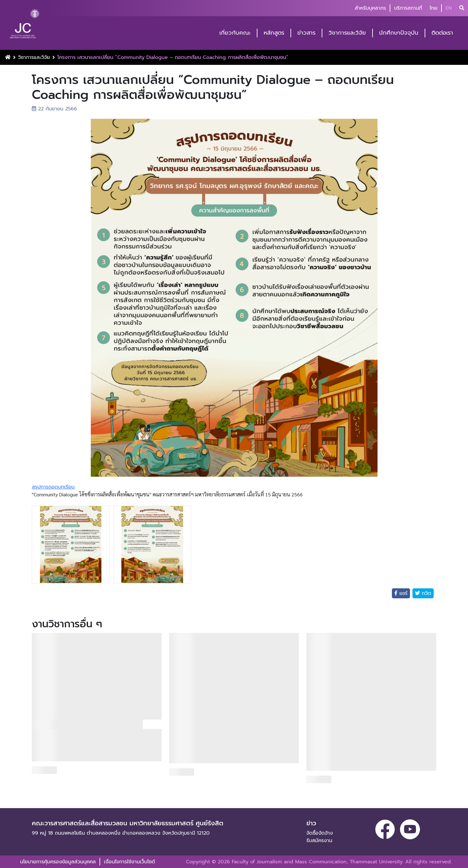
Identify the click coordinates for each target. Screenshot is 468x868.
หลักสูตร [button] (274, 33)
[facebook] (385, 829)
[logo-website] (24, 26)
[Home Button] (8, 57)
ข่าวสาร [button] (306, 33)
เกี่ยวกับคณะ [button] (235, 33)
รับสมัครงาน (319, 841)
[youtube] (410, 829)
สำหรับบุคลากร (370, 8)
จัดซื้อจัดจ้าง (320, 833)
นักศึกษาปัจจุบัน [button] (399, 33)
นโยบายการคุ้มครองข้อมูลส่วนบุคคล (58, 862)
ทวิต (426, 593)
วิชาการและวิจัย (34, 57)
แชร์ (402, 593)
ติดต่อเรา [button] (442, 33)
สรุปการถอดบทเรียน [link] (53, 487)
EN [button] (449, 8)
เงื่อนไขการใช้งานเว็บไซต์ (129, 862)
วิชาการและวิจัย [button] (347, 33)
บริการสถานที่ (408, 8)
